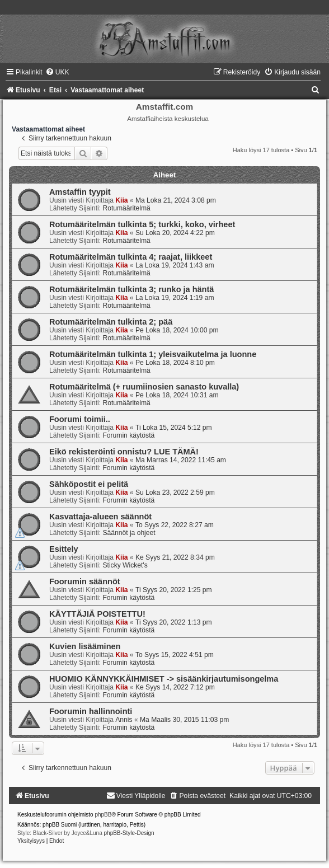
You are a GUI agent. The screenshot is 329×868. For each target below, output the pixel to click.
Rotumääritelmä (126, 208)
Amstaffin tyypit (80, 192)
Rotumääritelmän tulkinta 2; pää (111, 322)
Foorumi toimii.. (80, 419)
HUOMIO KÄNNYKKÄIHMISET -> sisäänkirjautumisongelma (164, 679)
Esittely (64, 549)
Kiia (121, 200)
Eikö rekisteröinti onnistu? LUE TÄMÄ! (124, 452)
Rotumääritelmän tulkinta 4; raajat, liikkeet (131, 257)
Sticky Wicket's (125, 565)
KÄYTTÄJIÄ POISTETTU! (97, 614)
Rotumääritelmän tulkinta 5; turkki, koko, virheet (142, 224)
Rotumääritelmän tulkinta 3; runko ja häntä (131, 289)
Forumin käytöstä (128, 435)
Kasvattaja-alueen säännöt (100, 517)
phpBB (103, 815)
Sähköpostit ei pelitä (89, 484)
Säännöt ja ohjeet (129, 533)
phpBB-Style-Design (129, 833)
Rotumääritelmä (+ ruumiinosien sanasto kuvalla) (144, 387)
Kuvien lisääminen (85, 646)
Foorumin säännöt (85, 581)
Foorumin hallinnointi (91, 711)
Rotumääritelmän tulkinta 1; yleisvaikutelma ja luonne (153, 354)
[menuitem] (57, 72)
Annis (124, 720)
